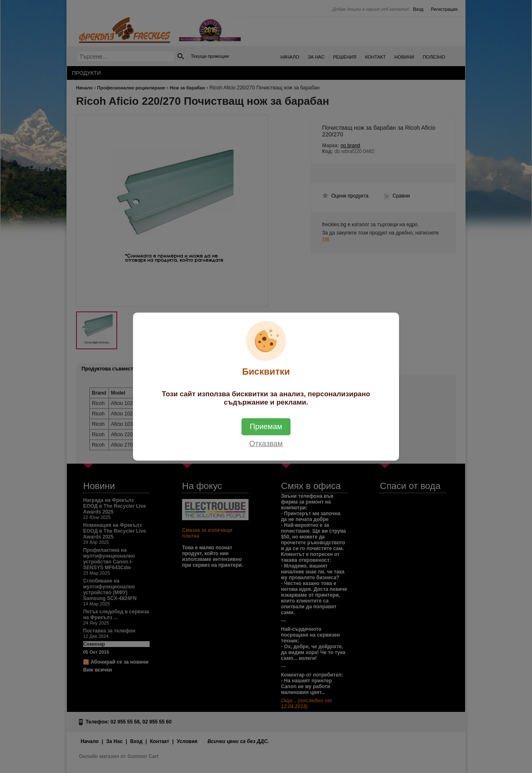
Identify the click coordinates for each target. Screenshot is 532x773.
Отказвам (266, 444)
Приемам (266, 427)
